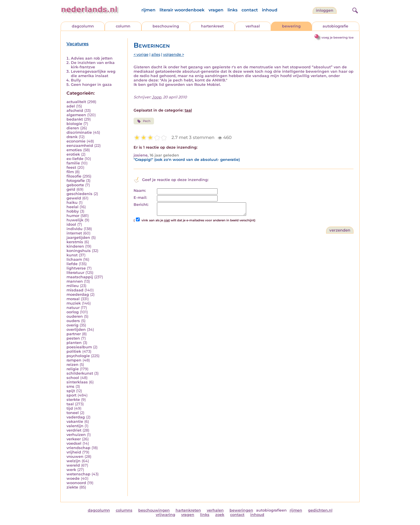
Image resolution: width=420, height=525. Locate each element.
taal (70, 404)
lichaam (74, 259)
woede (73, 478)
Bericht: (141, 205)
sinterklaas (77, 382)
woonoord (76, 483)
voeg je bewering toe (337, 38)
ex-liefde (75, 159)
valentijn (75, 426)
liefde (72, 264)
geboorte (75, 185)
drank (72, 137)
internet (74, 233)
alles (156, 54)
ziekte (72, 487)
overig (72, 325)
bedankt (75, 119)
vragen (216, 10)
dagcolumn (83, 26)
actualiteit (76, 102)
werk (71, 470)
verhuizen (76, 435)
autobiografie (335, 26)
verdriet (74, 430)
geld (71, 189)
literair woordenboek (182, 10)
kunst (72, 255)
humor (73, 216)
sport (71, 395)
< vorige (141, 54)
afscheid (75, 111)
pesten (73, 338)
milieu (73, 286)
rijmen (148, 10)
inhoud (270, 10)
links (232, 10)
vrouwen (75, 457)
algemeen (76, 115)
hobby (73, 211)
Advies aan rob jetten (92, 58)
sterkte (73, 400)
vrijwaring (166, 515)
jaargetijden (78, 238)
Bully (76, 80)
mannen (75, 281)
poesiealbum (79, 347)
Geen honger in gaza (91, 85)
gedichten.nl (320, 510)
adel (71, 106)
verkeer (74, 439)
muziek (74, 303)
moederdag (78, 294)
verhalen (215, 510)
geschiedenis (79, 194)
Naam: (140, 191)
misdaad (75, 290)
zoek (220, 515)
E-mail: (140, 198)
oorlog (73, 312)
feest (71, 167)
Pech (144, 121)
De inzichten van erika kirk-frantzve (93, 65)
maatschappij (80, 277)
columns (124, 510)
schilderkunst (80, 373)
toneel (73, 413)
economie (76, 141)
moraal (73, 299)
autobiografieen (271, 510)
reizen (72, 365)
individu (75, 229)
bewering (291, 26)
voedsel (74, 443)
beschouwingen (154, 510)
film (70, 172)
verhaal (253, 26)
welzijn (73, 461)
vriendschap (78, 448)
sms (70, 386)
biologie (74, 124)
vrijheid (74, 452)
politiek (74, 351)
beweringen (241, 510)
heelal (72, 207)
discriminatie (79, 132)
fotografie (76, 181)
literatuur (75, 273)
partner (74, 334)
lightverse (76, 268)
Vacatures (78, 44)
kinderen (75, 246)
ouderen (75, 316)
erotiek (73, 154)
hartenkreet (212, 26)
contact (250, 10)
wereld (73, 465)
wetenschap (78, 474)
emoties (74, 150)
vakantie (75, 421)
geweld (74, 198)
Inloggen (325, 10)
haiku (72, 202)
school (73, 378)
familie (73, 163)
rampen (74, 360)
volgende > (174, 54)
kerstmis (75, 242)
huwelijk (75, 220)
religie (73, 369)
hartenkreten (188, 510)
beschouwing (166, 26)
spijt (71, 391)
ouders (73, 321)
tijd (70, 408)
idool (71, 224)
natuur (73, 308)
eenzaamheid (80, 146)
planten (74, 343)
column (123, 26)
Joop (157, 97)
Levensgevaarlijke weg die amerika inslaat (93, 74)
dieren (73, 128)
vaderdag (76, 417)
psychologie (78, 356)
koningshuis (79, 251)
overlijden (76, 330)
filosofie (74, 176)
